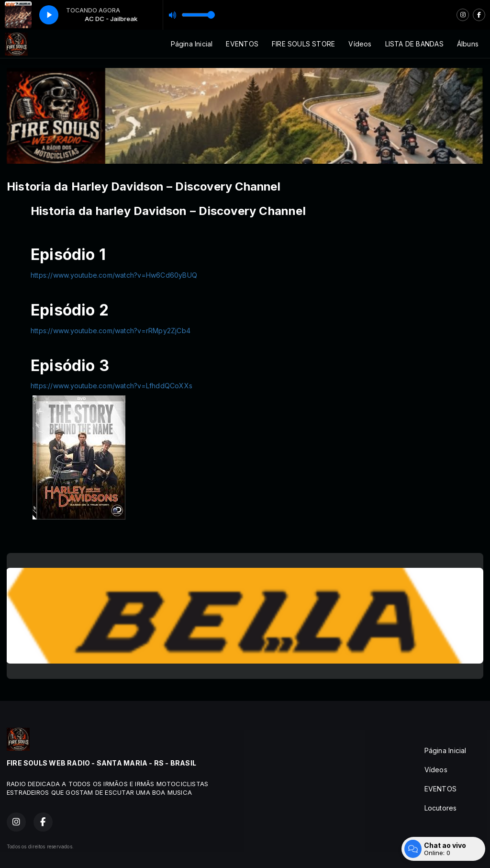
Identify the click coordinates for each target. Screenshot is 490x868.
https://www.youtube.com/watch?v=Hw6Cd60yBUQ (114, 275)
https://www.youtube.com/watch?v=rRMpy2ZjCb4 (111, 331)
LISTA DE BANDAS (414, 44)
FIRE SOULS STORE (303, 44)
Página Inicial (192, 44)
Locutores (441, 808)
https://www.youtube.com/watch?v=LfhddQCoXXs (111, 386)
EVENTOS (242, 44)
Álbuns (468, 44)
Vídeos (360, 44)
